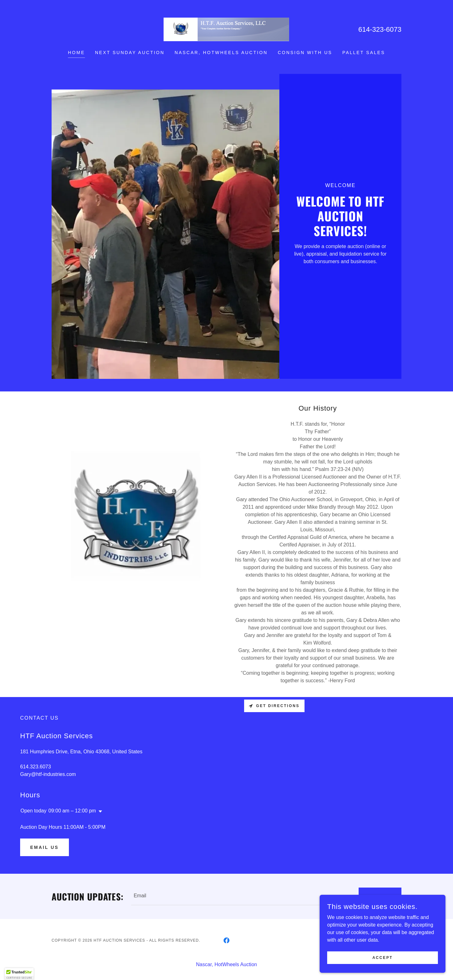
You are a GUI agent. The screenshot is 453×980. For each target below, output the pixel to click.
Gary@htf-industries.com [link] (48, 774)
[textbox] (241, 896)
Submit (380, 896)
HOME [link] (76, 53)
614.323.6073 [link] (36, 767)
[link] (226, 29)
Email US (45, 847)
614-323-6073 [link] (380, 29)
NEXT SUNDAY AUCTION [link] (130, 53)
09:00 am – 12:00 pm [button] (72, 811)
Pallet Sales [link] (364, 53)
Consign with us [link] (305, 53)
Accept (383, 962)
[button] (99, 811)
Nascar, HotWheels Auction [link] (221, 53)
